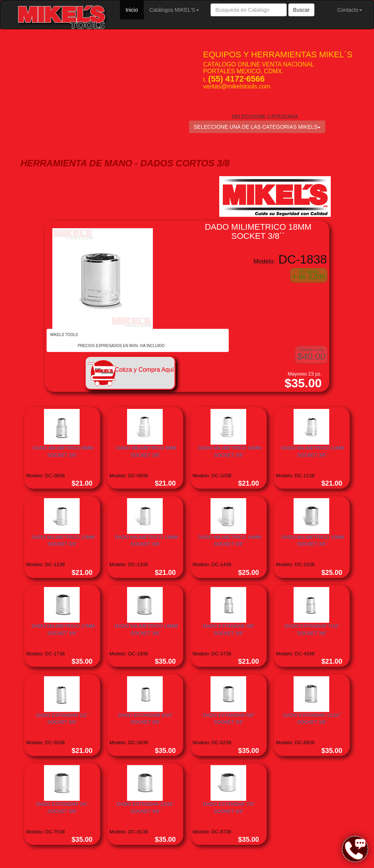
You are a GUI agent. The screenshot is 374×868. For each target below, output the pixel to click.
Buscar (302, 10)
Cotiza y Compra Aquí (145, 370)
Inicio (135, 9)
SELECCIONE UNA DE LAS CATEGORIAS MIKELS (257, 127)
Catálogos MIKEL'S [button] (174, 10)
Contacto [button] (350, 10)
